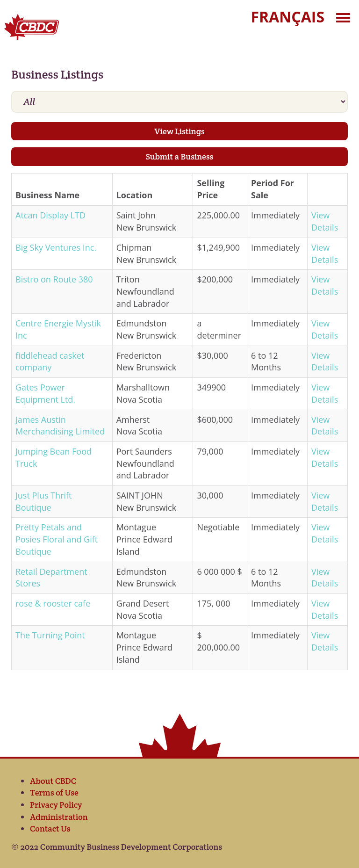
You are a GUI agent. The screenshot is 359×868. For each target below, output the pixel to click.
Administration (59, 817)
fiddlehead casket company (50, 362)
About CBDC (53, 781)
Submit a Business (180, 156)
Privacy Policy (56, 805)
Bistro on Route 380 (54, 279)
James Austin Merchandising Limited (60, 426)
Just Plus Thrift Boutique (44, 501)
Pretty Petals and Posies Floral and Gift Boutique (57, 539)
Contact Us (50, 828)
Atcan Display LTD (50, 215)
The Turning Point (50, 635)
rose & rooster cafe (53, 603)
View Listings (179, 131)
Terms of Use (54, 792)
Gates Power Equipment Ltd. (45, 393)
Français (288, 17)
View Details (325, 221)
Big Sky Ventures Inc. (56, 247)
